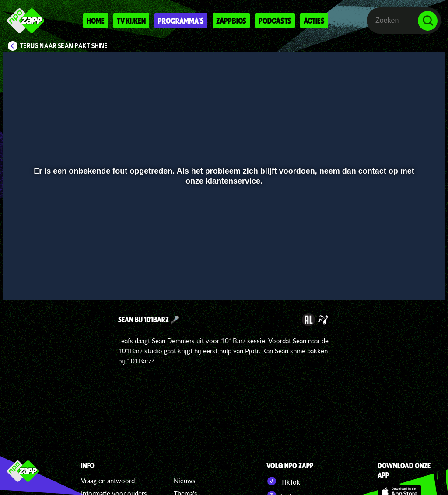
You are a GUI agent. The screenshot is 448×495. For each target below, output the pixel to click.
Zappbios (231, 21)
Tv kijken (131, 21)
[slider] (223, 263)
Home (96, 21)
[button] (21, 281)
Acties (314, 21)
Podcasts (275, 21)
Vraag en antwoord (108, 481)
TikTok (283, 481)
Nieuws (185, 481)
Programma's (181, 21)
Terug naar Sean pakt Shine (64, 46)
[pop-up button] (408, 281)
